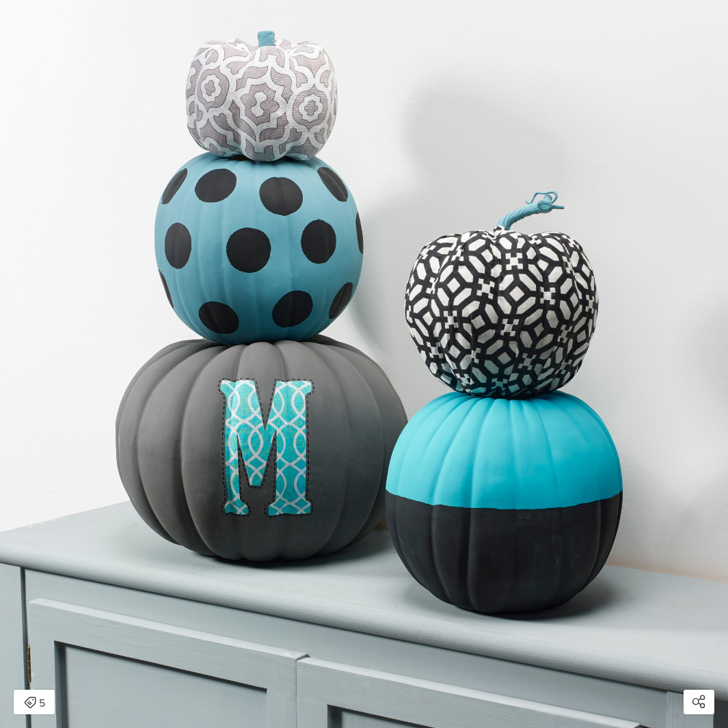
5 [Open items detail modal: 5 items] (35, 703)
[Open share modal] (699, 702)
